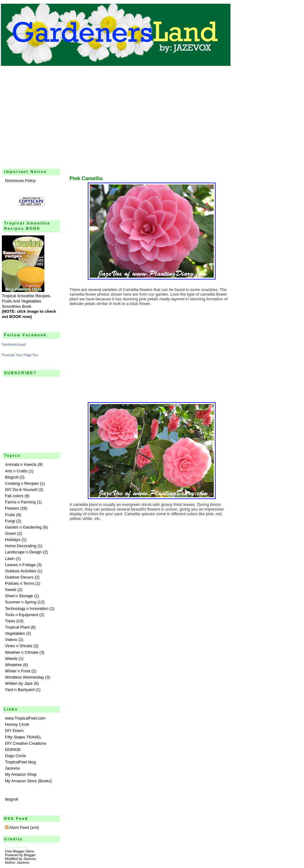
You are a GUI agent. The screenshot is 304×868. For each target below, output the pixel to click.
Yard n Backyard (20, 690)
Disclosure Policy (20, 181)
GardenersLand (14, 344)
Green (11, 533)
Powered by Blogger (20, 855)
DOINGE (13, 750)
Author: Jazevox (17, 862)
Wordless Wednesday (25, 677)
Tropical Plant (17, 627)
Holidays (13, 540)
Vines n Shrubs (19, 646)
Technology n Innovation (27, 609)
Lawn (10, 559)
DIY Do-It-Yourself (21, 490)
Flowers (12, 508)
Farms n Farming (20, 502)
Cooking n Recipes (22, 483)
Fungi (10, 521)
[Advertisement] (152, 114)
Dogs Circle (15, 756)
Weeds (11, 659)
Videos (11, 640)
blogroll (11, 799)
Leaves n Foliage (20, 565)
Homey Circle (17, 724)
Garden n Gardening (23, 527)
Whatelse (13, 665)
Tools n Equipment (22, 615)
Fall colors (14, 496)
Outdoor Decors (19, 577)
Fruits (10, 515)
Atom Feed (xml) (22, 827)
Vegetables (15, 633)
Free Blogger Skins (20, 851)
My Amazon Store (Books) (28, 781)
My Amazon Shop (21, 774)
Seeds (11, 590)
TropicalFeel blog (20, 762)
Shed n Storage (19, 596)
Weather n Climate (22, 652)
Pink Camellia (86, 178)
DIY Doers (14, 731)
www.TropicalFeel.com (25, 718)
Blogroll (12, 477)
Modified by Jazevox (20, 859)
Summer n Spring (21, 602)
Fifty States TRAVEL (23, 737)
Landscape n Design (23, 552)
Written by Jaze (19, 683)
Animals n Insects (21, 464)
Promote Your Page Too (20, 355)
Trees (10, 621)
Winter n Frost (18, 671)
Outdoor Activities (21, 571)
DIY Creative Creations (26, 743)
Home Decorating (21, 546)
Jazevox (12, 768)
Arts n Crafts (16, 471)
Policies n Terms (20, 583)
